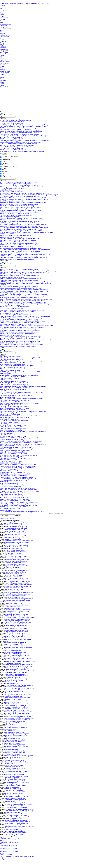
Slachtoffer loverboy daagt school (15, 597)
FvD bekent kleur (8, 397)
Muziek (2, 30)
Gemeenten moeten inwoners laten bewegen (17, 823)
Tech (1, 22)
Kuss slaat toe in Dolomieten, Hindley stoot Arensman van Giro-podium (22, 220)
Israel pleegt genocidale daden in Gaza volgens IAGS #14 (19, 479)
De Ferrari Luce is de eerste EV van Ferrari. (15, 499)
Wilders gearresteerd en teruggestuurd (16, 669)
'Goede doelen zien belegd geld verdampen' (17, 795)
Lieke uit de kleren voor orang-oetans (15, 833)
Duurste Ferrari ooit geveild (12, 534)
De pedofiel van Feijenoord (12, 754)
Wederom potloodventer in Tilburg (14, 522)
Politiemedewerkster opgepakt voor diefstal (17, 782)
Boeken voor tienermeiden (10, 422)
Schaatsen (3, 48)
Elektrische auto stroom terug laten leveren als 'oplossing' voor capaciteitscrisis (25, 140)
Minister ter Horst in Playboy (13, 789)
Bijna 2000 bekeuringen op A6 (14, 548)
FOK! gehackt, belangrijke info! (14, 523)
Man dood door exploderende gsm (14, 691)
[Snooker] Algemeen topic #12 (11, 457)
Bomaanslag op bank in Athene (13, 577)
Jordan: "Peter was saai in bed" (13, 539)
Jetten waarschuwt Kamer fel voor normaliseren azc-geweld (19, 329)
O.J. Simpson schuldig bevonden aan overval (17, 814)
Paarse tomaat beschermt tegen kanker (15, 803)
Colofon (2, 84)
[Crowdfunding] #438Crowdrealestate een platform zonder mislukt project (24, 411)
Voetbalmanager (5, 52)
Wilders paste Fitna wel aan (13, 683)
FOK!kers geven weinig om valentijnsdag (16, 668)
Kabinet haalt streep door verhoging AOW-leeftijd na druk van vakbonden (23, 432)
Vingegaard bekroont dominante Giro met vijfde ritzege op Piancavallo (22, 187)
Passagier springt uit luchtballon (11, 359)
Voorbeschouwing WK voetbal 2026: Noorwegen (16, 129)
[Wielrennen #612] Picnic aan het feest (14, 452)
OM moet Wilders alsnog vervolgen (15, 732)
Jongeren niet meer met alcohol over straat (16, 825)
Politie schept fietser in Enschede (14, 793)
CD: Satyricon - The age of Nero (14, 677)
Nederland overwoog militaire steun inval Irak (17, 713)
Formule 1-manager (6, 54)
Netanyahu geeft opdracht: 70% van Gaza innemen (17, 395)
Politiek (2, 21)
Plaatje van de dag (8, 435)
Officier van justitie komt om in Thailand (16, 776)
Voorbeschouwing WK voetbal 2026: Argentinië (15, 120)
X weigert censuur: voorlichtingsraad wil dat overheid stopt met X (21, 341)
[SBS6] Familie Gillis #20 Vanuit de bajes (14, 405)
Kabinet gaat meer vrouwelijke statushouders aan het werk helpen (21, 210)
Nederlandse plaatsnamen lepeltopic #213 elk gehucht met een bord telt (23, 512)
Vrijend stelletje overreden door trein (15, 829)
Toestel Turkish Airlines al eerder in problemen (18, 640)
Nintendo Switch (5, 62)
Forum (2, 4)
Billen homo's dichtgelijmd (13, 608)
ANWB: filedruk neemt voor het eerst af (16, 820)
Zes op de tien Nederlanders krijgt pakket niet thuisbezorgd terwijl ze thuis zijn (25, 254)
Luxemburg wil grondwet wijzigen (14, 775)
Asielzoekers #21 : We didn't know (12, 364)
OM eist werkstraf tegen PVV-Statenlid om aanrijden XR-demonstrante (22, 245)
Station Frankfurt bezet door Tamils (15, 537)
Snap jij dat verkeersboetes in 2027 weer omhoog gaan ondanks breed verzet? (24, 225)
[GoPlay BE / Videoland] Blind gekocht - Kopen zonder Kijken (20, 491)
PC (1, 57)
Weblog (6, 4)
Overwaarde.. (6, 510)
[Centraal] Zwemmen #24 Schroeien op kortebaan (16, 477)
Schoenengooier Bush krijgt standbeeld (16, 709)
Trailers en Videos (5, 71)
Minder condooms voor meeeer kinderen (14, 482)
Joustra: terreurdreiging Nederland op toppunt (17, 771)
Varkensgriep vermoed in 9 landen (14, 613)
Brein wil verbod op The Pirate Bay (15, 636)
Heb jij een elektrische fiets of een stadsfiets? (15, 474)
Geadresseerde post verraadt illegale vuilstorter (18, 610)
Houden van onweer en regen (10, 509)
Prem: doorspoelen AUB (11, 731)
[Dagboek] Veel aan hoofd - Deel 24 (13, 424)
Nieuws (22, 4)
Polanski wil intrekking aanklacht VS (15, 781)
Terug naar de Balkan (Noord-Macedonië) (14, 421)
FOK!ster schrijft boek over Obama (15, 742)
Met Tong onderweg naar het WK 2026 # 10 (14, 214)
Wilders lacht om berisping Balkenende (16, 528)
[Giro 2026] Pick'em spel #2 (10, 414)
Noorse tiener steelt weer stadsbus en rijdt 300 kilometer (18, 346)
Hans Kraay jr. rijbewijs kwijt (13, 654)
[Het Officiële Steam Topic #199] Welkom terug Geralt (18, 449)
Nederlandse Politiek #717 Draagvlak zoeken (15, 447)
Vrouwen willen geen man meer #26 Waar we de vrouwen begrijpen (22, 392)
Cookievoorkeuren (29, 856)
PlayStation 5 (4, 65)
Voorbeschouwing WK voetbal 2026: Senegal (15, 150)
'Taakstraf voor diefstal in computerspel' (16, 808)
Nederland (3, 16)
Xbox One (3, 60)
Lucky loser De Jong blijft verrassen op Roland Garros (17, 209)
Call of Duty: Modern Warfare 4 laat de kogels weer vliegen (19, 243)
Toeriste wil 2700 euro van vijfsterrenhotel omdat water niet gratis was (22, 151)
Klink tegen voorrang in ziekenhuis (14, 790)
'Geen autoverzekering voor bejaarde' (15, 564)
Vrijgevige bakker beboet (12, 723)
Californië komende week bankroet (14, 690)
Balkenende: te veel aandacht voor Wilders (17, 559)
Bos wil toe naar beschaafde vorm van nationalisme (20, 718)
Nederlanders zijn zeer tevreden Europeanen (17, 734)
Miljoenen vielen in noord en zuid (14, 760)
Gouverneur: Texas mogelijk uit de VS (16, 624)
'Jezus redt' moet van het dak (13, 715)
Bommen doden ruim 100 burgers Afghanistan (18, 594)
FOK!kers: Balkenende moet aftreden (15, 687)
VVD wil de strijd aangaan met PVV (16, 550)
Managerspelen (4, 51)
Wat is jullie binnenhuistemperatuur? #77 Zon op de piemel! (20, 502)
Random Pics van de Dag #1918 (11, 123)
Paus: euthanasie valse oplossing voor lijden (18, 698)
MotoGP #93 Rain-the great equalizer (13, 428)
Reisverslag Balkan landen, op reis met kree (15, 458)
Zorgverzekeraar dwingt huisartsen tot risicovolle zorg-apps (19, 319)
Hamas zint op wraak (11, 764)
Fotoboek (3, 79)
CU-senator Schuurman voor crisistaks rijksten (18, 569)
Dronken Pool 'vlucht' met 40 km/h (14, 765)
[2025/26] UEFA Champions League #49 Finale (16, 388)
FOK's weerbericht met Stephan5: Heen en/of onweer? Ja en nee (20, 251)
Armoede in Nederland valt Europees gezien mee (19, 592)
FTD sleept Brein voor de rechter (14, 555)
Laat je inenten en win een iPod (13, 644)
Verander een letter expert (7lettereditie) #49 (15, 450)
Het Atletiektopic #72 (8, 460)
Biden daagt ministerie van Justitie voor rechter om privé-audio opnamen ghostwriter (26, 299)
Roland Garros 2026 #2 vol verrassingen (14, 389)
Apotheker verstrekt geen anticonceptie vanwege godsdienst (19, 375)
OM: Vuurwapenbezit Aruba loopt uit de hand (17, 581)
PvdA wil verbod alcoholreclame (14, 638)
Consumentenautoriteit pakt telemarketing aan (17, 720)
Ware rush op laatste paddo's (13, 784)
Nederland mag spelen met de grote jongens (17, 558)
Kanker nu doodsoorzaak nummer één (16, 693)
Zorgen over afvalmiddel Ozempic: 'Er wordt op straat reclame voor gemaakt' (24, 296)
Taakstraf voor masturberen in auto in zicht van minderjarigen (20, 212)
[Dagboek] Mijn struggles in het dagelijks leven (16, 504)
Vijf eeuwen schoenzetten (12, 787)
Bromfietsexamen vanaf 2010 (14, 743)
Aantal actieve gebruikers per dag (12, 485)
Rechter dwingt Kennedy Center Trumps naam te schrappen (19, 128)
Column (4, 170)
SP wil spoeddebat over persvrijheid (15, 633)
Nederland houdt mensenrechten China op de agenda (19, 804)
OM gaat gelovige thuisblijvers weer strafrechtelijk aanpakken (20, 133)
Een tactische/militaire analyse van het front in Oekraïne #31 (19, 369)
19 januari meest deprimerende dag (15, 751)
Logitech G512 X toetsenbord (11, 234)
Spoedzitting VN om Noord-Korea (14, 531)
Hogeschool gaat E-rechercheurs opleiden (16, 566)
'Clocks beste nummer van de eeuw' (15, 649)
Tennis (2, 44)
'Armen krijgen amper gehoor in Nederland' (17, 542)
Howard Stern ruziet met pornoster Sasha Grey (18, 586)
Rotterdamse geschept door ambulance (15, 786)
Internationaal (4, 18)
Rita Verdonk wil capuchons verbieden (16, 629)
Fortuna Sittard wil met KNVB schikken (16, 533)
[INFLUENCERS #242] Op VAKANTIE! (14, 408)
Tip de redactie (4, 87)
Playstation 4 (4, 59)
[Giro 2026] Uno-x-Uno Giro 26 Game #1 (14, 400)
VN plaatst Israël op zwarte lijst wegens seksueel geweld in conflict (21, 229)
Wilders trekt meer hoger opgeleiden (15, 643)
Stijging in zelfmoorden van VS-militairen (16, 707)
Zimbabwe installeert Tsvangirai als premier (17, 672)
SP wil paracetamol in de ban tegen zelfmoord (17, 822)
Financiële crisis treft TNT (12, 801)
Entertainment (4, 27)
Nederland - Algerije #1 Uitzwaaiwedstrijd (14, 385)
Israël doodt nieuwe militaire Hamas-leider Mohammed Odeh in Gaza (22, 310)
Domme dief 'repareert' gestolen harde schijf (17, 583)
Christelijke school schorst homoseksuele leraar (19, 547)
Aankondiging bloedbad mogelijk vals (15, 635)
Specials (43, 4)
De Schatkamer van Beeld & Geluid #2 (14, 363)
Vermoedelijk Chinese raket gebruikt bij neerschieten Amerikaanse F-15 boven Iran (26, 198)
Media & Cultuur (5, 35)
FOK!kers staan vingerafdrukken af (15, 737)
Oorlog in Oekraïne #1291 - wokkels (13, 394)
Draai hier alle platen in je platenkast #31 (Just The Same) (19, 505)
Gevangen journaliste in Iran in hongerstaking (17, 619)
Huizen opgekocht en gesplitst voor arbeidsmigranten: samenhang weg (22, 361)
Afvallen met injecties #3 (10, 419)
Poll (3, 175)
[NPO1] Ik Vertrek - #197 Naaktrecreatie (14, 476)
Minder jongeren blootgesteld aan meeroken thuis (16, 147)
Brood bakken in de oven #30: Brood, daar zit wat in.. (18, 427)
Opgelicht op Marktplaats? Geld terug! (15, 572)
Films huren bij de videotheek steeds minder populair (19, 688)
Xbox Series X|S (5, 63)
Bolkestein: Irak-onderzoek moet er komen (17, 710)
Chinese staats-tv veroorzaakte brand (15, 674)
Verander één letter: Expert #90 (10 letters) (15, 454)
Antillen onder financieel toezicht (14, 806)
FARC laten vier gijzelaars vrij (13, 696)
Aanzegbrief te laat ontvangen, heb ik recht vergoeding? (18, 466)
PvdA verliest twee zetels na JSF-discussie (16, 614)
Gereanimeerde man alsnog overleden (15, 800)
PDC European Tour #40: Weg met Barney (15, 406)
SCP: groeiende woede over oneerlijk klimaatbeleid (17, 343)
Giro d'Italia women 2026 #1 (10, 356)
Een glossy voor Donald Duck (13, 627)
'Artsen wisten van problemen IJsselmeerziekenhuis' (19, 826)
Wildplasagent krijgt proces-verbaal (15, 740)
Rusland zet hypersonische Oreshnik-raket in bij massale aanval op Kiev (23, 301)
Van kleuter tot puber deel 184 (11, 487)
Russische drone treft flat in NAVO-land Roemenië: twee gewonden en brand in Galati (27, 232)
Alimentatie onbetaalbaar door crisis (15, 596)
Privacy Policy (19, 856)
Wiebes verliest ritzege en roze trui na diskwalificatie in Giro (19, 185)
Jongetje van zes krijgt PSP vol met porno (16, 630)
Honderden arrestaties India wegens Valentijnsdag (19, 665)
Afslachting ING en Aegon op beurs (15, 563)
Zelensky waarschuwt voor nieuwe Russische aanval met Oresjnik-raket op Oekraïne (26, 340)
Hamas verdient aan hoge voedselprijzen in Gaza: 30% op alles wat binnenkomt (25, 193)
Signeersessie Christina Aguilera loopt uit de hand (18, 735)
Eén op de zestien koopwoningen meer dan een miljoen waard (20, 332)
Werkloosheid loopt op (11, 729)
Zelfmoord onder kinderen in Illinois (15, 646)
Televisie (3, 33)
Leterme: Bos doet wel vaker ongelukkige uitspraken (19, 809)
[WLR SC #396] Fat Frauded (10, 463)
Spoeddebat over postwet (12, 778)
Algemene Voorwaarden (7, 856)
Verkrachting (6, 374)
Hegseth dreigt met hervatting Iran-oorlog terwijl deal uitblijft (20, 196)
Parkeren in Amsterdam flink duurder (15, 779)
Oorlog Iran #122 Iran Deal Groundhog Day (15, 417)
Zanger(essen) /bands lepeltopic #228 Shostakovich (17, 468)
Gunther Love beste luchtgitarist (14, 525)
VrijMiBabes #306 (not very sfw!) (12, 122)
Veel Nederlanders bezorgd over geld (15, 745)
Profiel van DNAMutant (7, 519)
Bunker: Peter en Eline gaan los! (14, 588)
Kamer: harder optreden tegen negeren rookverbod (19, 817)
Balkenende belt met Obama (13, 770)
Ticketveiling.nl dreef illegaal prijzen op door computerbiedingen (21, 142)
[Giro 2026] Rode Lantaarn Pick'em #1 (14, 410)
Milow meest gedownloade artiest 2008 (16, 526)
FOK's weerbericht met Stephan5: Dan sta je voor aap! (17, 206)
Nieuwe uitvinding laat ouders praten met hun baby (19, 541)
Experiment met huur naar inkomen (15, 831)
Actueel (2, 15)
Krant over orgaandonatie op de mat (15, 798)
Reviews (33, 4)
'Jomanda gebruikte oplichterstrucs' (14, 575)
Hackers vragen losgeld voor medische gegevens (18, 585)
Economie (3, 19)
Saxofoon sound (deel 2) (9, 483)
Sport (2, 38)
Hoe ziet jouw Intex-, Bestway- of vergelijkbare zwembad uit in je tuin (22, 399)
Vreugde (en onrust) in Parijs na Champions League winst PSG (20, 372)
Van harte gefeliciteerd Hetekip (11, 430)
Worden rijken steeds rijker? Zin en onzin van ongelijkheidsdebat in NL (22, 358)
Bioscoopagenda (5, 37)
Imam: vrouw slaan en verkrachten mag (16, 727)
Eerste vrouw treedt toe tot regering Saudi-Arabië (18, 666)
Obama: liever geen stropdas (13, 699)
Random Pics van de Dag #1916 (11, 148)
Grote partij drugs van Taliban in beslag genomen (18, 657)
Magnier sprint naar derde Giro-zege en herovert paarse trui (19, 240)
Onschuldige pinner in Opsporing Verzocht (17, 621)
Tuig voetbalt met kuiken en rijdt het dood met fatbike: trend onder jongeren (24, 136)
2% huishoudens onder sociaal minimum (16, 828)
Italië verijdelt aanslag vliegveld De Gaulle (17, 578)
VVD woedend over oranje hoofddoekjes (17, 616)
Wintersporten (4, 49)
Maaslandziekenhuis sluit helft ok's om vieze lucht (19, 773)
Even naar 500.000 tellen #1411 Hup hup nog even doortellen (20, 438)
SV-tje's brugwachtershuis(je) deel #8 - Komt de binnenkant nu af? (21, 441)
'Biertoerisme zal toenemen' (12, 767)
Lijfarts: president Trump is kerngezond (13, 472)
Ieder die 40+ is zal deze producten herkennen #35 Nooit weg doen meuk (23, 444)
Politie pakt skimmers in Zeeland (14, 680)
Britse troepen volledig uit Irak (13, 603)
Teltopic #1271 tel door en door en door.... (14, 425)
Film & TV (3, 66)
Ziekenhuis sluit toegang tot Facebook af (16, 815)
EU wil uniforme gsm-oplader (13, 663)
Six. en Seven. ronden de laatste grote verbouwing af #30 (19, 490)
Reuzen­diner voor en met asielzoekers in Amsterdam (17, 145)
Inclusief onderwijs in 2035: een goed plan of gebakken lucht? (20, 297)
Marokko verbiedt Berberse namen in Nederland (19, 704)
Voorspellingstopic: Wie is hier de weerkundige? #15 (17, 413)
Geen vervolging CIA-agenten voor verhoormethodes (20, 618)
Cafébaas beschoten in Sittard (13, 591)
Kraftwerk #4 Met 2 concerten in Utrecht (14, 446)
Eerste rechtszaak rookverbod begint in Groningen (19, 685)
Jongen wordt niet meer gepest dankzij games (18, 694)
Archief (48, 4)
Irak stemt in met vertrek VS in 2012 (15, 792)
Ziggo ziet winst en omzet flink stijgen (15, 552)
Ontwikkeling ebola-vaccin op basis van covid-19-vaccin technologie (22, 345)
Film (1, 32)
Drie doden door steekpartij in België (16, 721)
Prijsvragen (3, 81)
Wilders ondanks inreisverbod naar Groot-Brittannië (19, 671)
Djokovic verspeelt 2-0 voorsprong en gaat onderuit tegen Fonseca (21, 207)
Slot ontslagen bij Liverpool (10, 190)
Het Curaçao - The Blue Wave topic (12, 402)
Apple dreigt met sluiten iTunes (13, 819)
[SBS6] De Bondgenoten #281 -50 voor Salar (15, 383)
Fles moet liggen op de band (12, 812)
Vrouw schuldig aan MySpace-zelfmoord (16, 797)
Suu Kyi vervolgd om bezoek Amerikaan (16, 561)
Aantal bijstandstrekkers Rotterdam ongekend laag (19, 811)
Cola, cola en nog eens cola (13, 651)
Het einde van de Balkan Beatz (13, 660)
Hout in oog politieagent (11, 724)
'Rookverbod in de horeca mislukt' (15, 759)
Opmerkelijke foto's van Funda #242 (13, 381)
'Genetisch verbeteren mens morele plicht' (17, 545)
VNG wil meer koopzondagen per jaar (15, 768)
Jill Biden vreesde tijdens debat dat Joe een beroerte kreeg (19, 144)
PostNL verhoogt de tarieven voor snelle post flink (16, 247)
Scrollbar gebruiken (7, 115)
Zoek (10, 4)
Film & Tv (5, 163)
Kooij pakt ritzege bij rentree (10, 217)
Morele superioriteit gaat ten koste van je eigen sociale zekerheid (20, 403)
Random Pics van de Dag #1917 (11, 137)
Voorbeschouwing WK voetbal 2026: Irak (14, 139)
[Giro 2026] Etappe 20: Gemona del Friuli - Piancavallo (18, 471)
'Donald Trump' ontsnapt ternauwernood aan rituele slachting (19, 134)
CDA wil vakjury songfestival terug (15, 553)
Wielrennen (3, 46)
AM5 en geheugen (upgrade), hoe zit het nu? (14, 498)
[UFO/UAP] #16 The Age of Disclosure (14, 493)
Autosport (3, 43)
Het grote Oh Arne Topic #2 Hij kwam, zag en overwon (18, 465)
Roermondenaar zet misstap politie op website (17, 605)
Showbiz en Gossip (5, 24)
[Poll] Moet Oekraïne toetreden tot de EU (14, 436)
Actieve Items (16, 4)
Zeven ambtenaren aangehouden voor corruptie (18, 716)
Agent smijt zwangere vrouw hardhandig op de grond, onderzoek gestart (23, 386)
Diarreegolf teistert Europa (12, 738)
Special (4, 173)
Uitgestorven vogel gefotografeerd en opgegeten (18, 647)
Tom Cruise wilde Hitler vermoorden (15, 753)
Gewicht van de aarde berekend (13, 607)
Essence (6, 641)
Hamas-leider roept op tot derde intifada (16, 762)
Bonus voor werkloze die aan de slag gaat (16, 757)
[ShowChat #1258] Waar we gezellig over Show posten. (18, 455)
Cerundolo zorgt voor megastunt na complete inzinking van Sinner (21, 248)
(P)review (5, 172)
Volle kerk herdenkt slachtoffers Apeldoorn (17, 602)
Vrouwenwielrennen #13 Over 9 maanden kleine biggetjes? (19, 443)
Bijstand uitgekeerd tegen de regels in (15, 705)
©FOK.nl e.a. (4, 859)
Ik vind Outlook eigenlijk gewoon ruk (13, 367)
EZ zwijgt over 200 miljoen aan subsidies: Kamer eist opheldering (21, 131)
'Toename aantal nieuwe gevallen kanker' (17, 676)
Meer (1, 76)
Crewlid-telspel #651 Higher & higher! (13, 439)
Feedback (3, 85)
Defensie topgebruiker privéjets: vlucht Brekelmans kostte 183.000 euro (22, 231)
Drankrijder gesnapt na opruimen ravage (16, 679)
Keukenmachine (7, 380)
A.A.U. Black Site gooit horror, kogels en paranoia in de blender (20, 239)
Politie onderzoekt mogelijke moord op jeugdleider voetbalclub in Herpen (23, 126)
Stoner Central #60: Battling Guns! (12, 461)
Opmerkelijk (4, 26)
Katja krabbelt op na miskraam (13, 567)
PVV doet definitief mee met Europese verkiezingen (20, 662)
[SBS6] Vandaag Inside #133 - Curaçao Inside (16, 501)
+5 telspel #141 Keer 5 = (10, 469)
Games (2, 55)
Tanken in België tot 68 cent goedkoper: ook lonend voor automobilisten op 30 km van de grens (29, 195)
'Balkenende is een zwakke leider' (15, 544)
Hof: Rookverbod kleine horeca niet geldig (17, 570)
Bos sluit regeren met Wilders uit (14, 580)
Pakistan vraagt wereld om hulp (13, 574)
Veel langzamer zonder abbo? (11, 378)
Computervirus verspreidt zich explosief (16, 746)
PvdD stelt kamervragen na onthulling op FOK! (18, 658)
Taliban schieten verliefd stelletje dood (16, 625)
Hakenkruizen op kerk (11, 682)
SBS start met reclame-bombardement (16, 701)
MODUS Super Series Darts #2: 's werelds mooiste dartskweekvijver (22, 416)
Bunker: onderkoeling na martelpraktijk (16, 536)
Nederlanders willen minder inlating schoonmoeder (19, 599)
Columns (27, 4)
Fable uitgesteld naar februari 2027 (12, 201)
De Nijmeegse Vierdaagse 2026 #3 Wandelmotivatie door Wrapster (21, 507)
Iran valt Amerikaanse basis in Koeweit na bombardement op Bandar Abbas (24, 258)
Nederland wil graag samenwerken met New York (19, 712)
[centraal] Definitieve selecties (11, 494)
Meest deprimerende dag (11, 749)
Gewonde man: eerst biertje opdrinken (15, 748)
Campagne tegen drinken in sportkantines (16, 632)
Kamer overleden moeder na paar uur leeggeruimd (19, 756)
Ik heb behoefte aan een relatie (11, 391)
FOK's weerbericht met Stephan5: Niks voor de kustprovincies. (20, 226)
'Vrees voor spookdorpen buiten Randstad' (16, 556)
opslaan (3, 118)
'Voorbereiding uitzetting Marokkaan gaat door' (18, 622)
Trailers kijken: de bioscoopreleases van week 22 (16, 236)
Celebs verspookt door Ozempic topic (13, 496)
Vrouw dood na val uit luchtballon (14, 834)
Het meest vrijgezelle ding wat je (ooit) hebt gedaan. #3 (18, 488)
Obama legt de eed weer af (12, 726)
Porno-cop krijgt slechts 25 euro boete (15, 652)
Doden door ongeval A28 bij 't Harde (15, 530)
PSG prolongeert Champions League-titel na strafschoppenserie (20, 182)
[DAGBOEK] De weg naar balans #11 (13, 480)
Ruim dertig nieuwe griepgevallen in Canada (17, 600)
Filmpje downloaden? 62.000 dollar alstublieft (17, 611)
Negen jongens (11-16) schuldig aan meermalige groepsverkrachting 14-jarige (24, 125)
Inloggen (2, 5)
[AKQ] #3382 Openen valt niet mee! (13, 377)
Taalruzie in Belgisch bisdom (13, 702)
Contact (2, 82)
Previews (38, 4)
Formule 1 (3, 41)
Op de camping (7, 433)
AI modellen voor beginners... (11, 370)
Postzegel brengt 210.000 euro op (14, 589)
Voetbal (2, 40)
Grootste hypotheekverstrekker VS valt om (17, 655)
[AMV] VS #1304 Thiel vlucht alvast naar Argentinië (17, 366)
